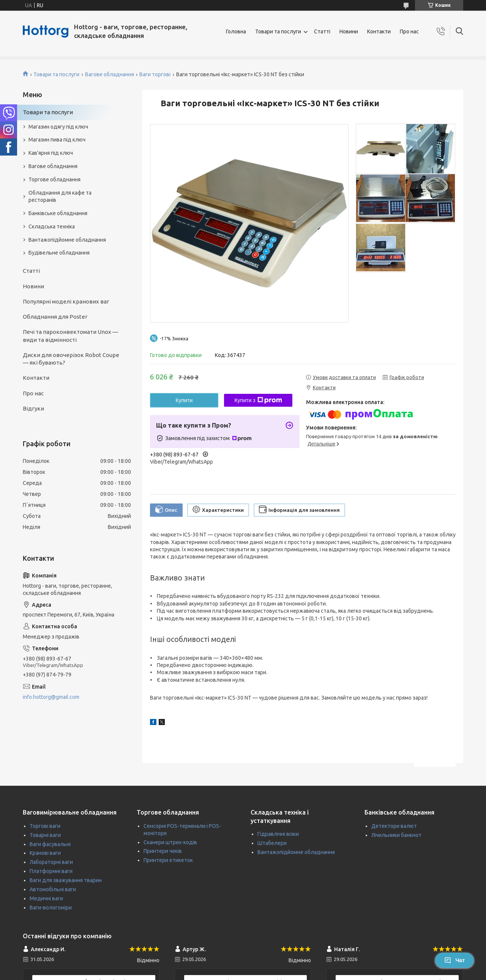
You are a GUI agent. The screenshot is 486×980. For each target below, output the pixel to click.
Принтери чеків (163, 851)
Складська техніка (52, 227)
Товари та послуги (278, 31)
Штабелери (272, 843)
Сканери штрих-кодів (170, 842)
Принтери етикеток (168, 860)
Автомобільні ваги (53, 889)
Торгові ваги (45, 826)
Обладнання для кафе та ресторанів (60, 196)
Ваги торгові (155, 74)
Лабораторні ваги (51, 862)
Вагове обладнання (110, 74)
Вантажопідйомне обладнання (67, 240)
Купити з (258, 400)
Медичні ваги (46, 898)
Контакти (379, 31)
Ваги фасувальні (50, 844)
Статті (322, 31)
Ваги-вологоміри (51, 908)
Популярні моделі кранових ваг (66, 301)
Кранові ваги (45, 853)
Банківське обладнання (58, 213)
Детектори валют (394, 826)
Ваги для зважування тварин (66, 880)
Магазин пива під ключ (57, 140)
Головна (236, 31)
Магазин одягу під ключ (58, 127)
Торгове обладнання (54, 179)
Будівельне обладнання (59, 253)
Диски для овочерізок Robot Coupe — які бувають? (71, 359)
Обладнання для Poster (55, 317)
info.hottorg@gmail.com (51, 697)
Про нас (409, 31)
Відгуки (33, 408)
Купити (184, 400)
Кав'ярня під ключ (51, 153)
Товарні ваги (45, 835)
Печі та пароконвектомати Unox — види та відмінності (70, 336)
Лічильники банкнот (396, 835)
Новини (349, 31)
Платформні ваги (51, 871)
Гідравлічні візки (278, 834)
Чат (454, 960)
